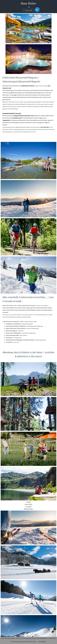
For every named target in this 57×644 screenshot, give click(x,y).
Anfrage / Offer (28, 10)
